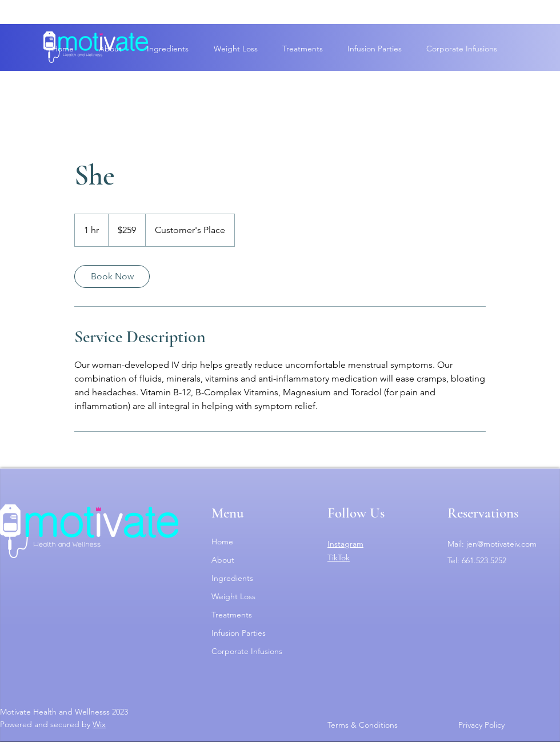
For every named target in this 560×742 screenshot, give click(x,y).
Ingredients (232, 578)
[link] (112, 276)
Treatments (232, 615)
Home (222, 542)
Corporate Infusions (247, 651)
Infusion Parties (239, 633)
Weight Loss (233, 596)
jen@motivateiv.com (501, 544)
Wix (99, 724)
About (223, 560)
